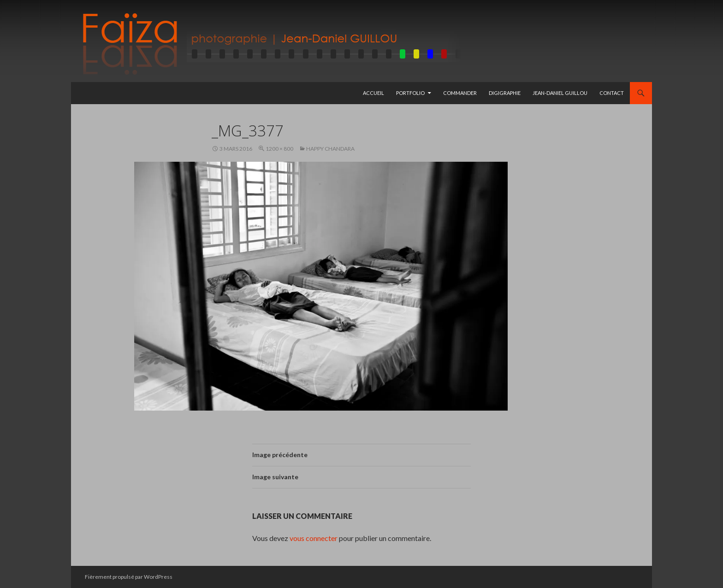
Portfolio (410, 93)
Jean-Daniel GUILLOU (560, 93)
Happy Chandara (330, 149)
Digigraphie (505, 93)
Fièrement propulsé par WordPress (129, 577)
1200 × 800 (279, 149)
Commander (460, 93)
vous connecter (314, 538)
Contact (612, 93)
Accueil (373, 93)
